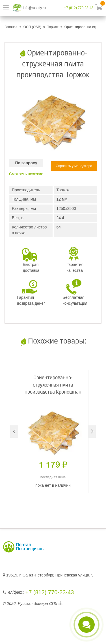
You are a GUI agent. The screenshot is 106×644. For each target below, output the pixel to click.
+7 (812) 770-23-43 (79, 8)
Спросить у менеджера (74, 166)
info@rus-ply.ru (34, 8)
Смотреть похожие (26, 174)
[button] (92, 432)
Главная (11, 27)
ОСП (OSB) (32, 27)
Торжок (53, 27)
